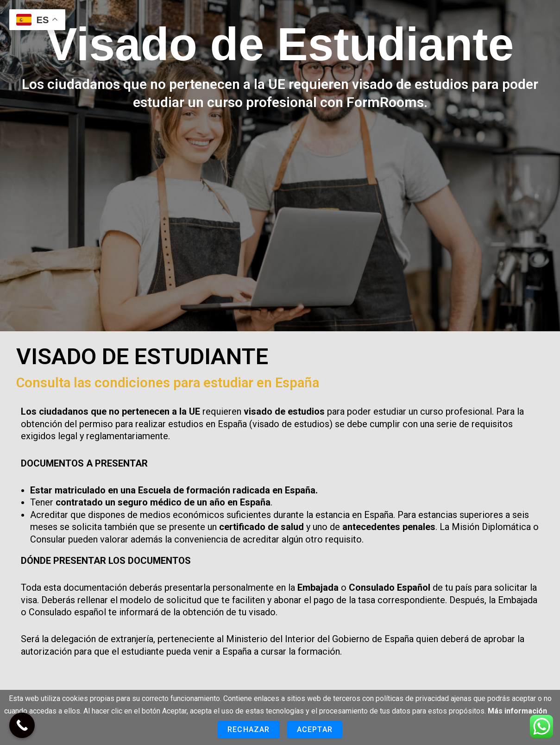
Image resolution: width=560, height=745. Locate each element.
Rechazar (249, 729)
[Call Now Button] (22, 725)
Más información (517, 711)
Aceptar (315, 729)
